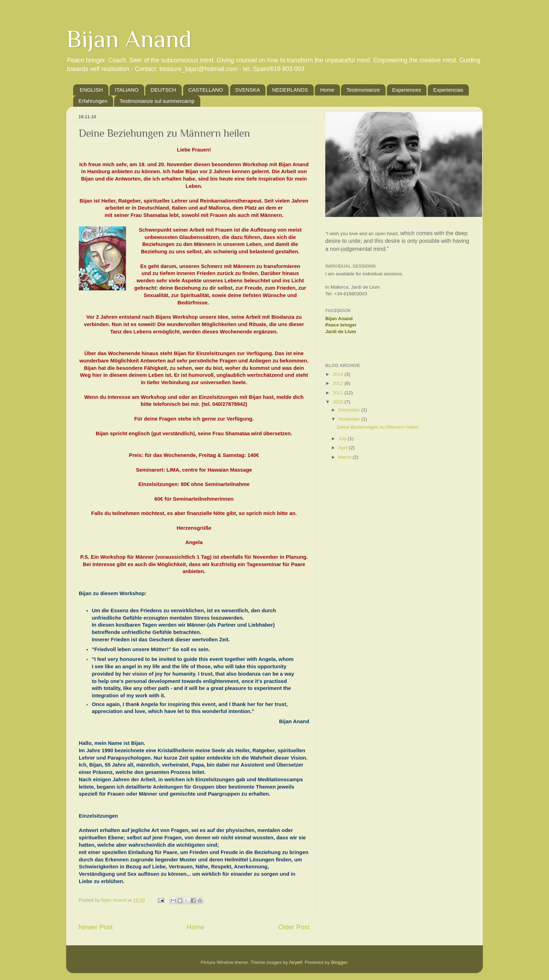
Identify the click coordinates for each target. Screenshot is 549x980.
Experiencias (448, 90)
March (345, 457)
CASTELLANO (206, 90)
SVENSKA (248, 90)
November (350, 419)
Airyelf (296, 962)
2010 (339, 402)
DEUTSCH (163, 90)
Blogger (339, 962)
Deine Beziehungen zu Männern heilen (378, 427)
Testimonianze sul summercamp (157, 101)
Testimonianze (363, 90)
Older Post (294, 927)
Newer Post (96, 927)
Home (327, 90)
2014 (339, 374)
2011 (339, 393)
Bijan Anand (129, 39)
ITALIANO (127, 90)
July (343, 439)
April (344, 448)
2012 (339, 383)
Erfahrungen (93, 101)
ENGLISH (91, 90)
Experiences (407, 90)
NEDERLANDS (290, 90)
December (350, 410)
